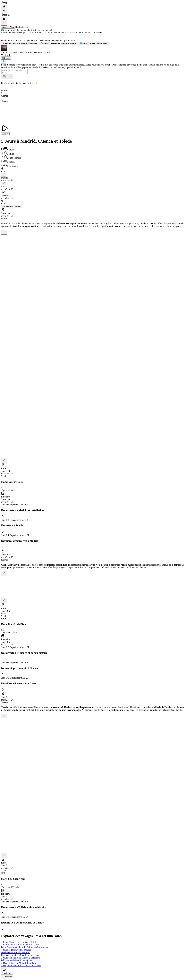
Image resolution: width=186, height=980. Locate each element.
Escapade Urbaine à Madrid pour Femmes (21, 956)
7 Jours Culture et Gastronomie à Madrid (20, 946)
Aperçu (5, 135)
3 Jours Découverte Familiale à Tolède (19, 943)
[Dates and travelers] (4, 78)
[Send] (10, 78)
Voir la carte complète (12, 207)
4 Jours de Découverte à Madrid (16, 951)
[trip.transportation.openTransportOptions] (3, 176)
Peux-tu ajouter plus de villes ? (94, 43)
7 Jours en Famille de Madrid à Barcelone (21, 959)
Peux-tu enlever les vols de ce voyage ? (59, 43)
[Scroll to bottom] (4, 62)
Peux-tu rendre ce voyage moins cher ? (20, 43)
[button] (93, 49)
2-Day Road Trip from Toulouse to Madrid (21, 966)
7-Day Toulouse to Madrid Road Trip (18, 964)
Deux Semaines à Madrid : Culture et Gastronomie (25, 948)
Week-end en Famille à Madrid (16, 953)
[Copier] (6, 58)
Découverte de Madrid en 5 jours (16, 961)
